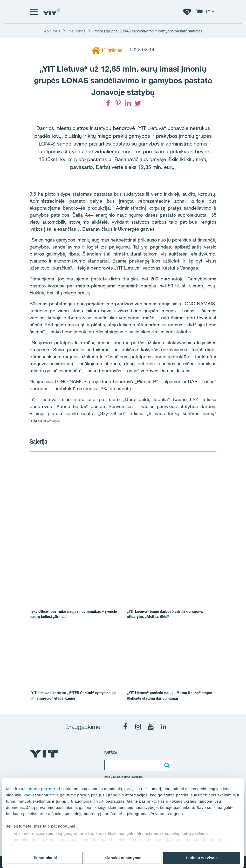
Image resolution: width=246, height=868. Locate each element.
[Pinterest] (118, 103)
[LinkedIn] (128, 103)
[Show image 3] (185, 515)
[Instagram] (138, 727)
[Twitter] (138, 103)
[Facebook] (108, 103)
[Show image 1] (91, 497)
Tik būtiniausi (44, 858)
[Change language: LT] (206, 12)
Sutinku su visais (202, 858)
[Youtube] (151, 727)
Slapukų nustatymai (123, 858)
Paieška (111, 753)
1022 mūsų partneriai (39, 789)
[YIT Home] (52, 12)
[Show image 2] (185, 478)
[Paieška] (166, 765)
